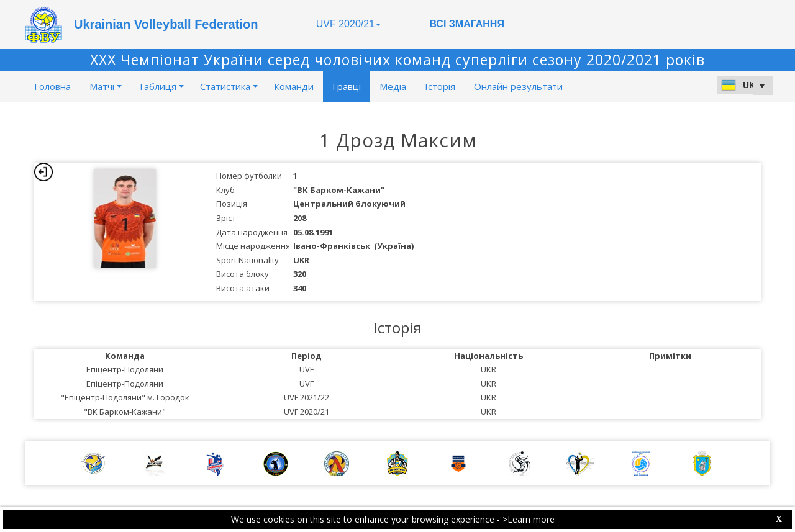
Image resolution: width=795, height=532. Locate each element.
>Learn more (529, 519)
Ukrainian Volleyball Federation (166, 24)
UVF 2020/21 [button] (348, 24)
